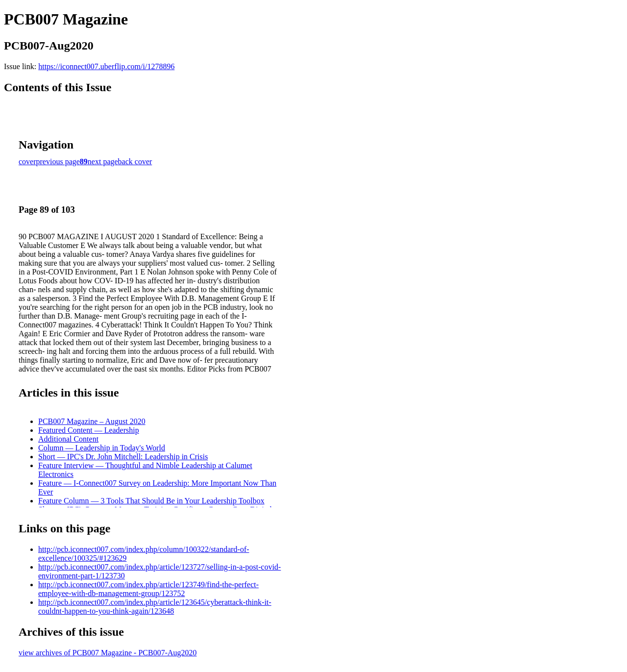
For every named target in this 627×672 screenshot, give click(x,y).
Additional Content (68, 439)
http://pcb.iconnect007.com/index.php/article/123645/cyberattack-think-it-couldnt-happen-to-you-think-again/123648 (155, 607)
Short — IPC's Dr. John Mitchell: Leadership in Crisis (123, 457)
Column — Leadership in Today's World (102, 448)
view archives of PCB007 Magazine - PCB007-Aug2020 (108, 653)
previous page (58, 162)
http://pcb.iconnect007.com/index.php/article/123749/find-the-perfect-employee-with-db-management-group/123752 (148, 589)
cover (27, 162)
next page (103, 162)
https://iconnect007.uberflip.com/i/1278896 (106, 66)
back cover (135, 162)
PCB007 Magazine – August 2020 (92, 421)
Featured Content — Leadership (89, 430)
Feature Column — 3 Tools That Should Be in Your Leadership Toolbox (151, 501)
